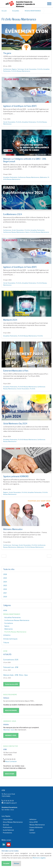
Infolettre (7, 635)
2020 (5, 597)
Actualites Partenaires (29, 122)
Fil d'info (40, 69)
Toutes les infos (9, 569)
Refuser (17, 863)
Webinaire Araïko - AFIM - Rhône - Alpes (16, 675)
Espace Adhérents (36, 827)
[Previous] (4, 556)
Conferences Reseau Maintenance (29, 177)
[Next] (49, 556)
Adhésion (6, 698)
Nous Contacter (11, 761)
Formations (9, 623)
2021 (5, 593)
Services (6, 825)
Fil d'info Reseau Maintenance (21, 71)
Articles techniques (10, 639)
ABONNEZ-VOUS (11, 735)
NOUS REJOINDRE (11, 710)
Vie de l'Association (31, 69)
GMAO (32, 830)
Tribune (6, 642)
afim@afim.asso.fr (10, 803)
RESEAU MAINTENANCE (12, 614)
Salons (27, 232)
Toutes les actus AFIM (11, 684)
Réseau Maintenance (37, 825)
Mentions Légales (39, 858)
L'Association (8, 819)
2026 (5, 574)
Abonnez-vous (9, 730)
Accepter (6, 863)
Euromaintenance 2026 (11, 659)
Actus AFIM (34, 822)
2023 (5, 585)
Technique (21, 69)
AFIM (10, 4)
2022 (5, 589)
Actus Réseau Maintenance (13, 822)
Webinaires (43, 177)
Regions (14, 69)
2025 (5, 578)
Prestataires (7, 833)
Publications (7, 827)
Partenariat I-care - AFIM (11, 667)
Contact (32, 833)
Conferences (7, 69)
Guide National (8, 830)
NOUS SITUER (10, 774)
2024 (5, 582)
